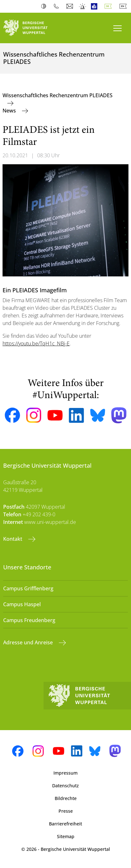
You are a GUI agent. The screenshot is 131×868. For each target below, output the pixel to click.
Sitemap (66, 836)
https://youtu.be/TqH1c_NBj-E (36, 343)
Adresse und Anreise (29, 642)
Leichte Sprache (96, 6)
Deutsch (109, 6)
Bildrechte (66, 798)
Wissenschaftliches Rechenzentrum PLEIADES (58, 95)
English (124, 6)
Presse (66, 811)
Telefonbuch (58, 6)
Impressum (65, 773)
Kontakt (13, 539)
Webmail (70, 6)
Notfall (83, 6)
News (10, 111)
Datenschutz (65, 786)
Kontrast (45, 6)
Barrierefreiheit (65, 824)
